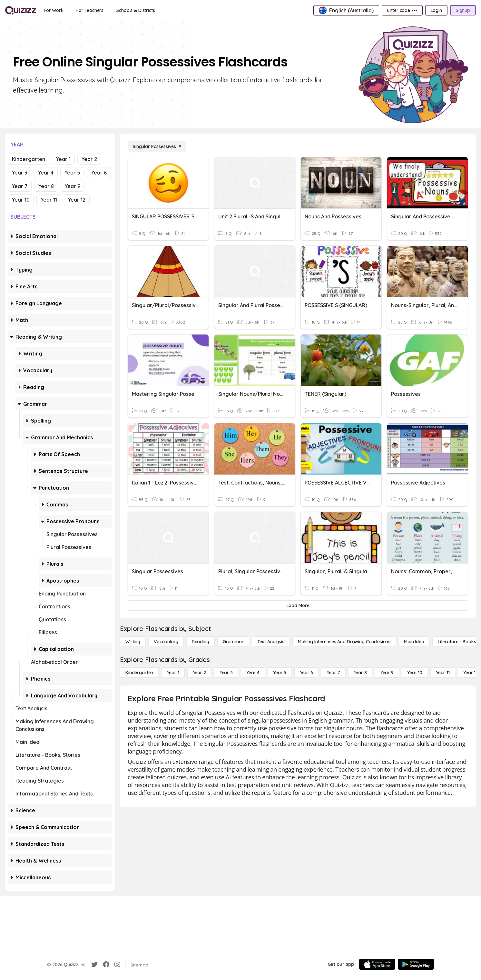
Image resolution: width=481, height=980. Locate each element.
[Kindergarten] (139, 673)
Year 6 (99, 173)
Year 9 (73, 186)
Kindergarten (29, 159)
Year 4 (46, 173)
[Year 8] (360, 673)
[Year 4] (253, 673)
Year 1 (63, 159)
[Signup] (463, 10)
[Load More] (298, 605)
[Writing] (133, 642)
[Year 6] (306, 673)
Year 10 (21, 200)
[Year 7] (333, 673)
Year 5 (72, 173)
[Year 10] (415, 673)
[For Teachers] (90, 10)
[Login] (436, 10)
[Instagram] (117, 965)
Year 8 (46, 186)
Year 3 (20, 173)
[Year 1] (173, 673)
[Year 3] (226, 673)
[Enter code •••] (402, 10)
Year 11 (49, 200)
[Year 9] (387, 673)
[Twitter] (94, 965)
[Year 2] (199, 673)
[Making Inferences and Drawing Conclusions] (344, 642)
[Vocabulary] (166, 642)
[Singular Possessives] (157, 146)
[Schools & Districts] (136, 10)
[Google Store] (416, 964)
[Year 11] (443, 673)
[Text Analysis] (271, 642)
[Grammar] (233, 642)
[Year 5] (280, 673)
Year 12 (77, 200)
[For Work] (54, 10)
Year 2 (89, 159)
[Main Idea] (414, 642)
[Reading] (201, 642)
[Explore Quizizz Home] (21, 10)
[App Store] (377, 964)
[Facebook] (106, 965)
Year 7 (20, 186)
